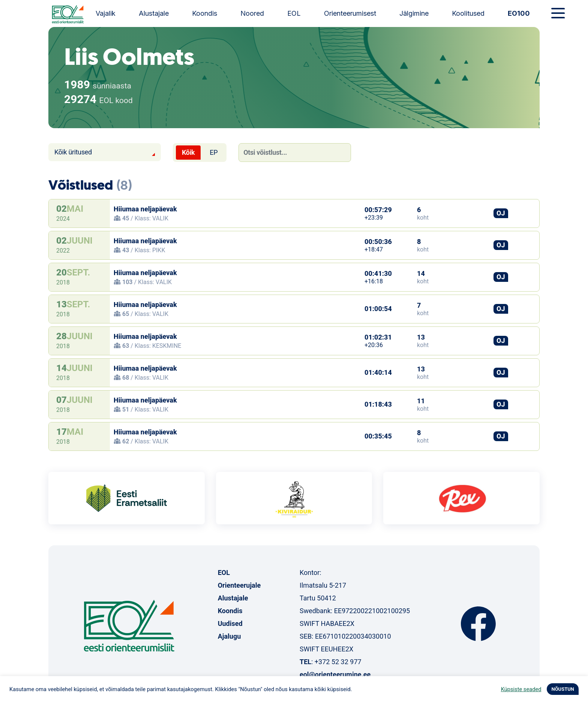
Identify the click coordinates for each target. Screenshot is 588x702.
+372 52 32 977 (338, 662)
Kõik (188, 152)
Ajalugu (229, 636)
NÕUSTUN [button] (563, 689)
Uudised (230, 623)
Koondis (205, 13)
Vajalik (106, 13)
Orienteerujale (239, 585)
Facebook (478, 624)
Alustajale (154, 13)
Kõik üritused (73, 152)
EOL (294, 13)
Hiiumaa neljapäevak (145, 209)
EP (214, 152)
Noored (252, 13)
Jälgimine (414, 13)
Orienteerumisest (350, 13)
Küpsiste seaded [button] (521, 689)
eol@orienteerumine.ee (335, 674)
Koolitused (468, 13)
